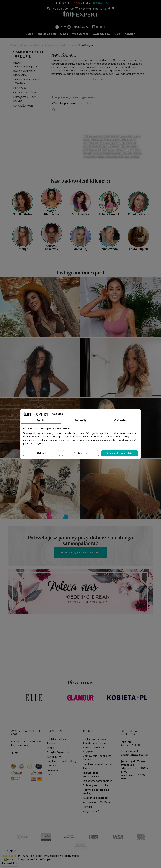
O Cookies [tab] (120, 420)
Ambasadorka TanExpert (97, 802)
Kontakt (130, 34)
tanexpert (93, 273)
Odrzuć (41, 453)
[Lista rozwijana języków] (64, 27)
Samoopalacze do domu (29, 54)
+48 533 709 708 (131, 745)
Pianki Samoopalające (25, 65)
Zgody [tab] (41, 420)
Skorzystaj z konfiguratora (80, 552)
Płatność (52, 766)
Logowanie (53, 770)
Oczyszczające (25, 92)
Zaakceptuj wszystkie (120, 453)
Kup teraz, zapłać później (61, 761)
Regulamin (53, 743)
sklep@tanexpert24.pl (134, 755)
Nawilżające (23, 105)
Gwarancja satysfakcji (96, 798)
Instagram (16, 753)
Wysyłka (88, 751)
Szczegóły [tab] (80, 420)
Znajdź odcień (47, 34)
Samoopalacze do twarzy (27, 81)
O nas (64, 34)
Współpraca (80, 34)
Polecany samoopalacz (96, 785)
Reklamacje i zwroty (94, 739)
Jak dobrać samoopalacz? (98, 781)
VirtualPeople (43, 859)
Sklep (30, 34)
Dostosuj (80, 453)
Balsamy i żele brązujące (24, 73)
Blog (117, 34)
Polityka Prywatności (59, 752)
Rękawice (20, 88)
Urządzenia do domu (25, 99)
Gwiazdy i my (102, 34)
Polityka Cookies (56, 739)
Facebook (13, 753)
